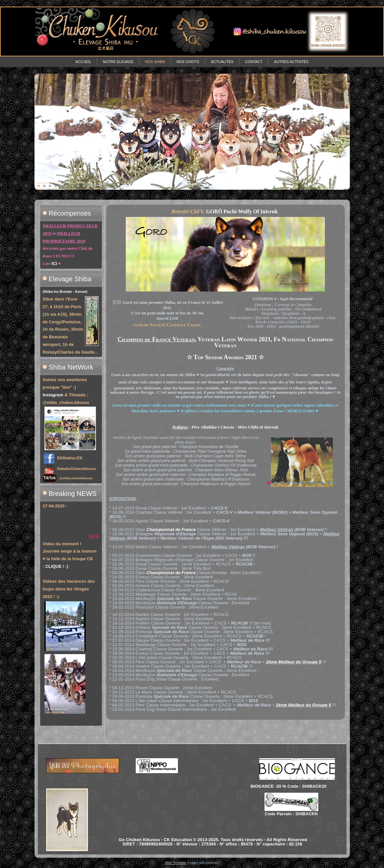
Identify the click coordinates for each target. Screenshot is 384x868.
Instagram (53, 395)
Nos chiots (188, 62)
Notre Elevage (118, 62)
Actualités (222, 62)
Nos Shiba (155, 62)
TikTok (50, 478)
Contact (254, 62)
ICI (54, 264)
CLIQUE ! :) (57, 566)
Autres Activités (291, 62)
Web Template (176, 863)
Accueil (83, 62)
